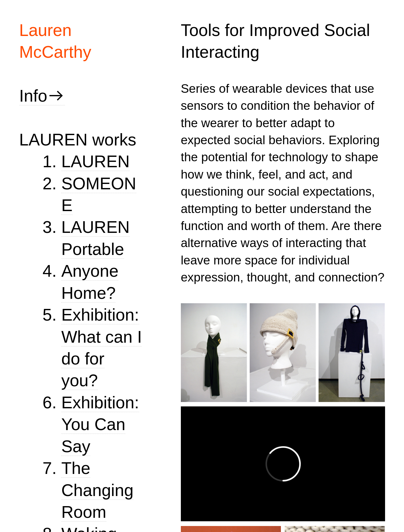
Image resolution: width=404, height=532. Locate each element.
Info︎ (42, 96)
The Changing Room (97, 490)
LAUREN (95, 161)
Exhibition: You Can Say (100, 424)
